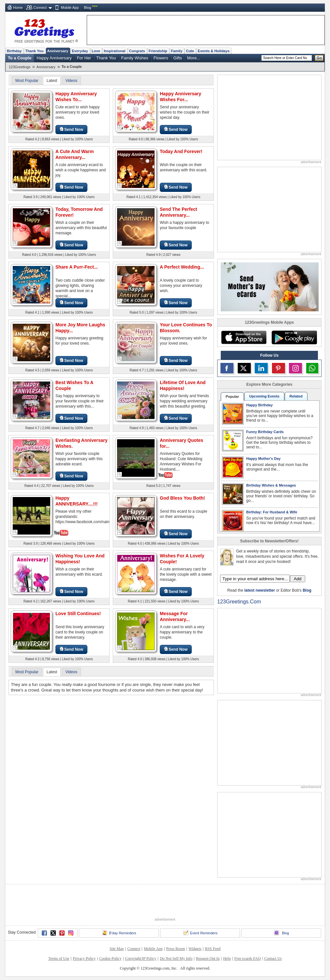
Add (298, 579)
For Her (84, 58)
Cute (190, 51)
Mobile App (70, 8)
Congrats (137, 51)
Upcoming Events (264, 396)
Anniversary (58, 51)
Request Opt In (208, 958)
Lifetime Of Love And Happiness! (183, 385)
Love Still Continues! (78, 614)
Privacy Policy (84, 958)
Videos (71, 81)
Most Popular (27, 81)
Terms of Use (59, 958)
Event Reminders (200, 933)
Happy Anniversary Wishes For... (180, 97)
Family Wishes (135, 58)
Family (177, 51)
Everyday (80, 51)
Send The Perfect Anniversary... (178, 212)
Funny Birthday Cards (265, 432)
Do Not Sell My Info (176, 958)
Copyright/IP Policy (141, 958)
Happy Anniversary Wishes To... (76, 97)
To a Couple (20, 58)
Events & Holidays (214, 51)
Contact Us (273, 958)
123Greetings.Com (239, 602)
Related (296, 396)
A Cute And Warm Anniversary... (75, 154)
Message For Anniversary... (175, 616)
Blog (87, 8)
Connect (40, 8)
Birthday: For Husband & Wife (272, 512)
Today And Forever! (181, 151)
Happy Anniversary (54, 58)
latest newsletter (260, 590)
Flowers (161, 58)
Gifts (178, 58)
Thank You (34, 51)
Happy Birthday (259, 405)
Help (227, 958)
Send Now (71, 129)
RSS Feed (213, 949)
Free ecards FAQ (247, 958)
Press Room (176, 949)
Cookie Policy (110, 958)
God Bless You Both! (182, 498)
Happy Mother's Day (263, 459)
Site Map (117, 949)
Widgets (195, 949)
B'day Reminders (119, 933)
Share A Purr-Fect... (77, 267)
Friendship (158, 51)
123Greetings (20, 67)
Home (18, 8)
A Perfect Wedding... (182, 267)
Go (319, 58)
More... (194, 58)
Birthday (14, 51)
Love (96, 51)
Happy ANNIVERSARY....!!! (76, 501)
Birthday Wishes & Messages (271, 485)
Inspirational (115, 51)
